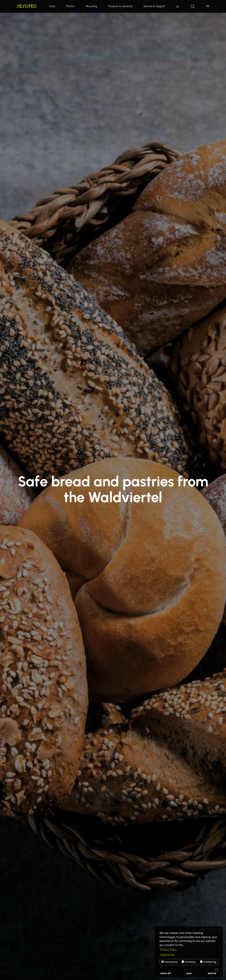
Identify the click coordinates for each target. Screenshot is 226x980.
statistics (189, 962)
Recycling (92, 6)
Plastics (70, 6)
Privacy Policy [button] (168, 949)
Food (52, 6)
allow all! (166, 973)
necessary (169, 962)
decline (212, 973)
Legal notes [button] (167, 955)
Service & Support (154, 6)
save (189, 973)
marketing (208, 962)
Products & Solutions (120, 6)
